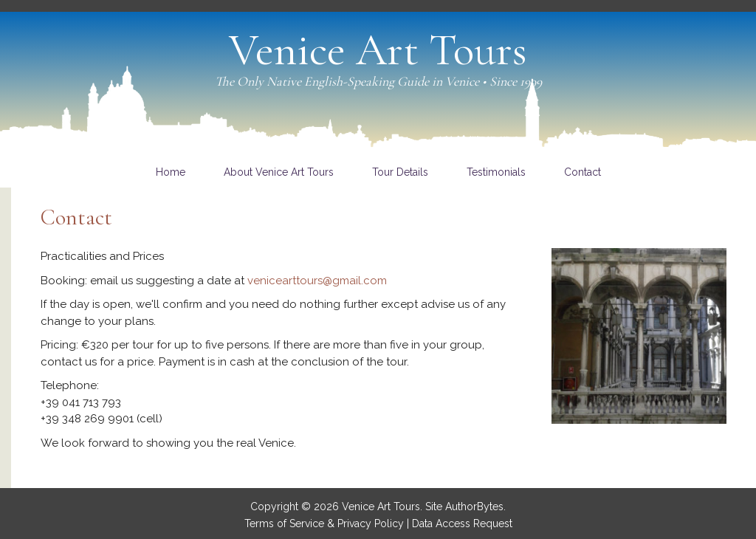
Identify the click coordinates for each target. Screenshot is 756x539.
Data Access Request (462, 523)
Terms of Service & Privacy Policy (324, 523)
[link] (171, 172)
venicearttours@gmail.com (317, 281)
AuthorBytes (474, 507)
